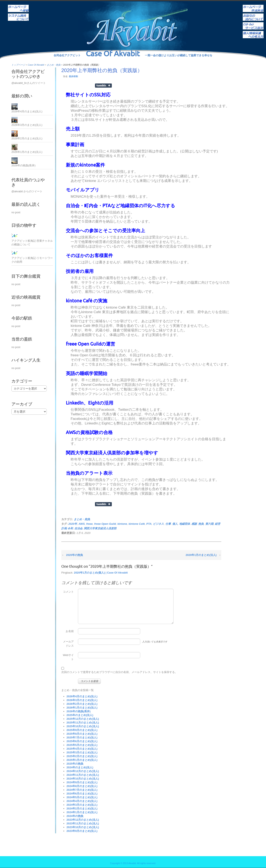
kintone (122, 524)
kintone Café (137, 524)
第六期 (209, 524)
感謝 (194, 524)
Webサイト (68, 657)
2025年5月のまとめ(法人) (82, 745)
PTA (149, 524)
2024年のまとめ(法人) (80, 767)
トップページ (18, 65)
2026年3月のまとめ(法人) (82, 700)
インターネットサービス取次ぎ (253, 23)
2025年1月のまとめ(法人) (82, 760)
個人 (175, 524)
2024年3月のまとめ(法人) (82, 805)
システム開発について (18, 14)
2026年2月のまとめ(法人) (82, 704)
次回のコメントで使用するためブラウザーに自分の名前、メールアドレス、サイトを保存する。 (119, 672)
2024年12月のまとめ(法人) (83, 771)
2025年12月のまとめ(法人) (83, 719)
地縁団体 (185, 524)
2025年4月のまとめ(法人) (82, 749)
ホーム (18, 6)
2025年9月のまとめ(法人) (82, 730)
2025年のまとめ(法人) (80, 715)
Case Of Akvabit (36, 65)
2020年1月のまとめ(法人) (201, 555)
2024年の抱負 (75, 816)
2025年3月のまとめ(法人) (82, 752)
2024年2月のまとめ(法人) (82, 809)
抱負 (201, 524)
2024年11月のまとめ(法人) (83, 775)
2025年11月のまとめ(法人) (83, 723)
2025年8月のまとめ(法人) (82, 734)
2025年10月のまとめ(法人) (83, 726)
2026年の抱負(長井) (79, 711)
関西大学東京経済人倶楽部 (100, 528)
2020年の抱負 (75, 555)
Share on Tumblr (103, 86)
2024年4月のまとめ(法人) (82, 801)
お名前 (70, 631)
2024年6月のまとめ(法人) (82, 794)
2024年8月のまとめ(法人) (82, 786)
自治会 (78, 528)
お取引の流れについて (253, 14)
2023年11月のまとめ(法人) (83, 823)
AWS (82, 524)
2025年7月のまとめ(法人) (82, 737)
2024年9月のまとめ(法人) (82, 782)
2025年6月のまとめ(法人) (82, 741)
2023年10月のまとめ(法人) (83, 827)
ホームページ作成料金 (253, 6)
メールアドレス (68, 644)
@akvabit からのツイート (27, 191)
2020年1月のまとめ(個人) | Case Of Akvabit (101, 573)
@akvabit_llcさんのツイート (29, 83)
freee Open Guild (105, 524)
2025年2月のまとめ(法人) (82, 756)
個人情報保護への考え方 (253, 32)
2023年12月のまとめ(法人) (83, 820)
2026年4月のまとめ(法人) (82, 696)
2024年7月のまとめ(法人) (82, 790)
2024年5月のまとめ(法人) (82, 797)
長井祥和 (73, 76)
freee (89, 524)
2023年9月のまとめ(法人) (82, 831)
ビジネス (158, 524)
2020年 (73, 524)
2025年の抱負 (75, 764)
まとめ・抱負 (54, 65)
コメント (68, 592)
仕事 (168, 524)
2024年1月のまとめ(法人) (82, 812)
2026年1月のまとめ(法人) (82, 708)
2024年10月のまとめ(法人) (83, 779)
